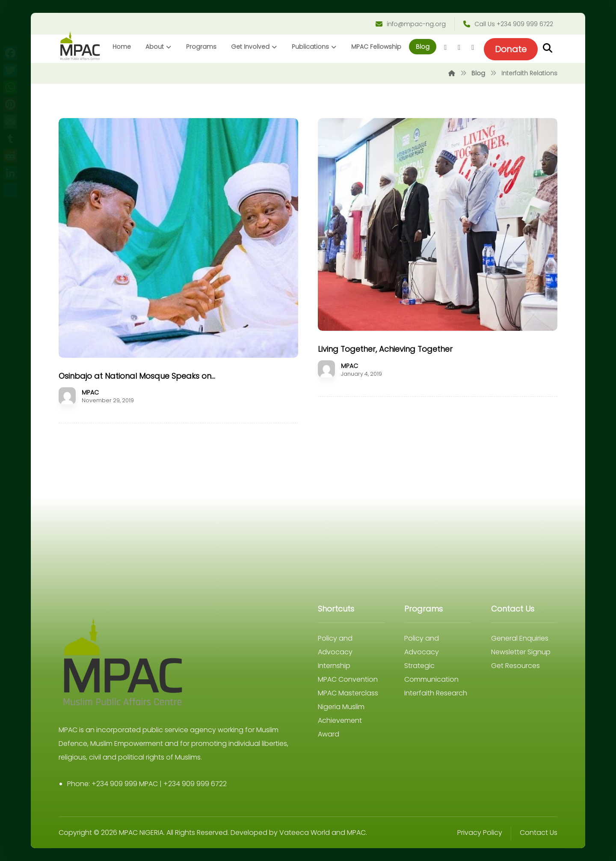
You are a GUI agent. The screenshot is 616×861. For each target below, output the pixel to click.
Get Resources (515, 666)
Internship (334, 666)
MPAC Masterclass (348, 693)
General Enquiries (520, 638)
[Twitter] (459, 48)
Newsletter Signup (521, 652)
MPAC (90, 392)
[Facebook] (445, 48)
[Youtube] (473, 48)
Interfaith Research (436, 693)
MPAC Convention (348, 679)
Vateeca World (305, 833)
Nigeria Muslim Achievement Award (341, 720)
